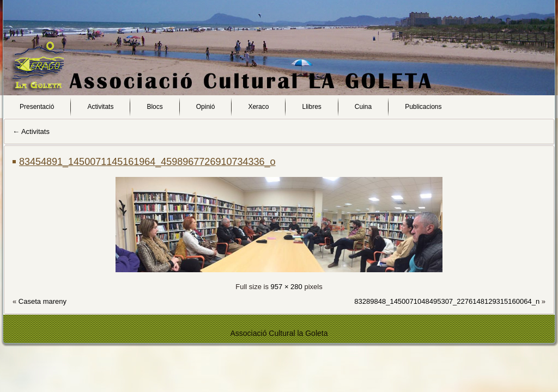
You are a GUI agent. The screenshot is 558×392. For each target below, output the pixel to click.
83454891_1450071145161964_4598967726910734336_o (147, 162)
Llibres (311, 107)
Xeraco (258, 107)
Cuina (363, 107)
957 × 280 (287, 287)
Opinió (206, 107)
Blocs (154, 107)
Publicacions (423, 107)
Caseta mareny (43, 301)
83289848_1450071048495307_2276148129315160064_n (447, 301)
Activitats (100, 107)
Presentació (37, 107)
